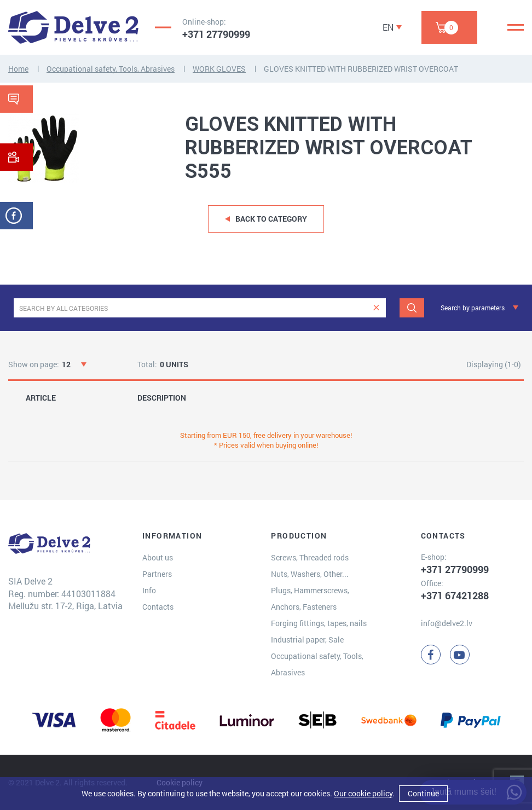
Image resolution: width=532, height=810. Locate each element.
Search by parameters (473, 308)
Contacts (158, 607)
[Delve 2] (73, 27)
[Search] (412, 308)
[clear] (376, 308)
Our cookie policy (363, 793)
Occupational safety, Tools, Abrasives (111, 69)
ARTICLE (41, 398)
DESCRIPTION (162, 398)
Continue (423, 793)
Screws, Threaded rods (310, 557)
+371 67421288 (455, 595)
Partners (157, 574)
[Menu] (516, 27)
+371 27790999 (216, 34)
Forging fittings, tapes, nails (319, 623)
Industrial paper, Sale (307, 640)
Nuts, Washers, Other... (310, 574)
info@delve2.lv (447, 623)
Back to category (271, 219)
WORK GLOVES (219, 69)
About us (158, 557)
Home (18, 69)
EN (388, 27)
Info (149, 590)
